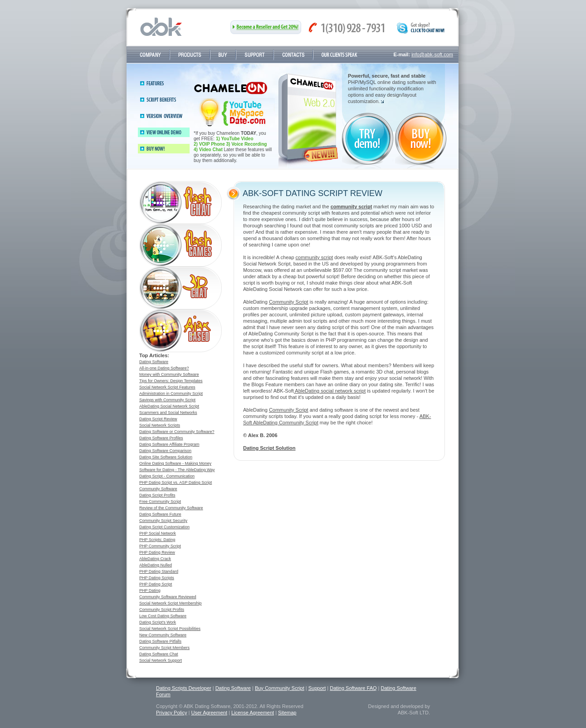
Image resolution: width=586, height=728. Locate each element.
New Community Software (163, 635)
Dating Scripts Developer (184, 688)
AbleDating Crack (155, 559)
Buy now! (164, 149)
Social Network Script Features (167, 387)
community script (315, 257)
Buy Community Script (280, 688)
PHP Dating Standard (159, 571)
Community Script (289, 302)
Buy (223, 55)
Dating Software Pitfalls (160, 641)
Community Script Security (163, 521)
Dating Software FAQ (353, 688)
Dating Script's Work (158, 622)
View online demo (164, 132)
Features (155, 83)
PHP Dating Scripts (157, 578)
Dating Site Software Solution (166, 457)
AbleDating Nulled (156, 565)
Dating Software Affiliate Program (169, 444)
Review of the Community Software (171, 508)
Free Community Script (160, 502)
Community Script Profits (162, 610)
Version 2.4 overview (167, 116)
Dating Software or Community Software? (177, 432)
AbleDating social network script (330, 391)
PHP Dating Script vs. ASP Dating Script (176, 482)
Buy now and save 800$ (234, 112)
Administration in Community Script (171, 394)
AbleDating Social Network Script (169, 406)
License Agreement (253, 713)
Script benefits (161, 100)
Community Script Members (164, 648)
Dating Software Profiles (161, 438)
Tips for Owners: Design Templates (171, 381)
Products (190, 55)
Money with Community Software (169, 374)
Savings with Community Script (167, 400)
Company (150, 55)
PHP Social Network (158, 533)
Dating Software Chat (159, 654)
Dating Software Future (160, 514)
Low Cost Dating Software (163, 616)
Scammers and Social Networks (168, 413)
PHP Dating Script (156, 584)
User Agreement (209, 713)
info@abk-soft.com (432, 54)
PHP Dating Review (157, 552)
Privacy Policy (171, 713)
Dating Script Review (158, 419)
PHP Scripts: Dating (157, 540)
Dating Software (154, 362)
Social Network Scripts (160, 425)
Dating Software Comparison (165, 451)
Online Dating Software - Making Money (175, 463)
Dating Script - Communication (167, 476)
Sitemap (287, 713)
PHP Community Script (160, 546)
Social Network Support (161, 660)
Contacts (293, 55)
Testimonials (339, 55)
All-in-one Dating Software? (164, 368)
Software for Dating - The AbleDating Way (177, 470)
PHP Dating (150, 590)
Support (255, 55)
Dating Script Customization (164, 527)
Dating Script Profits (157, 495)
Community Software (158, 489)
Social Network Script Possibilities (170, 629)
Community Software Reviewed (168, 597)
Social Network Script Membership (171, 603)
